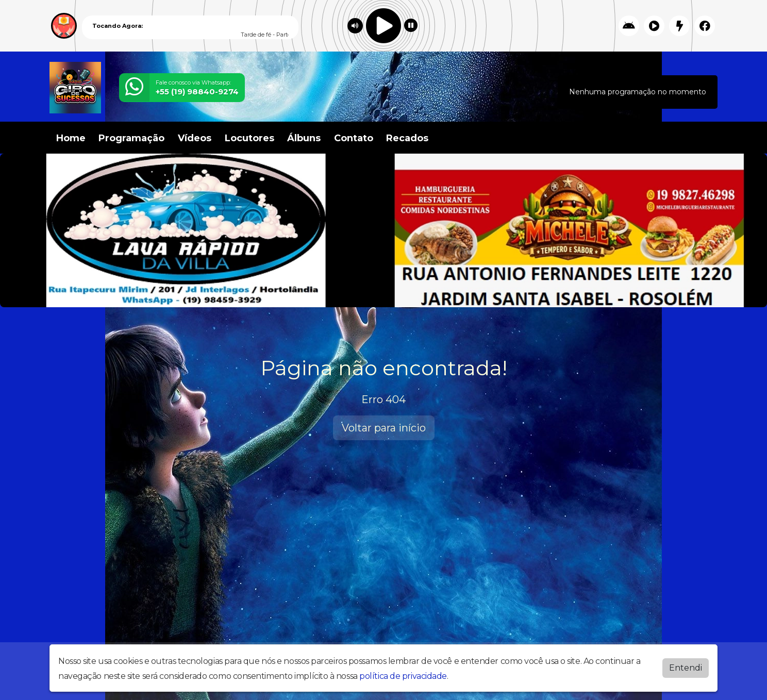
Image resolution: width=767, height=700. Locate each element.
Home (71, 138)
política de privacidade (403, 676)
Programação (131, 138)
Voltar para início (384, 428)
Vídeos (195, 138)
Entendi (686, 668)
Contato (354, 138)
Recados (407, 138)
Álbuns (304, 138)
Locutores (249, 138)
